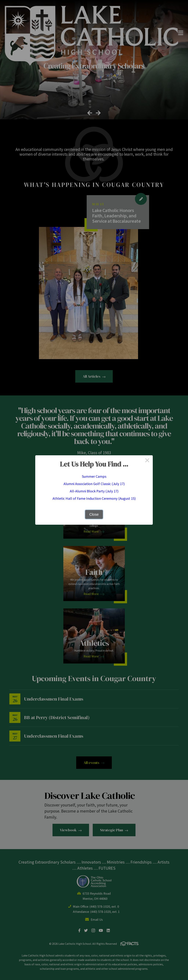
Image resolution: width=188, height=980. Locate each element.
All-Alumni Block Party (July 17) (94, 491)
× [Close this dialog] (147, 461)
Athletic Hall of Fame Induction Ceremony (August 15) (94, 498)
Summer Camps (94, 476)
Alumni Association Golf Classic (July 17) (94, 484)
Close (94, 514)
